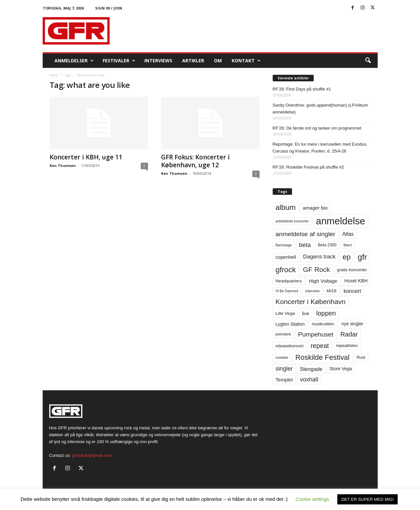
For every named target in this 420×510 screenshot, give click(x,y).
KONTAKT (246, 61)
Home (54, 75)
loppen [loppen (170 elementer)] (326, 313)
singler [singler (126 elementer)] (284, 369)
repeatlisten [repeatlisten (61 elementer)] (347, 346)
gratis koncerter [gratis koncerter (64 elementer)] (352, 270)
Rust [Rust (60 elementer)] (361, 357)
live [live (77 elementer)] (306, 314)
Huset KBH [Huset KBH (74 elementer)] (356, 281)
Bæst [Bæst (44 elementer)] (348, 245)
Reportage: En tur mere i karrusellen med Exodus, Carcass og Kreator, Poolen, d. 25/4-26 (320, 148)
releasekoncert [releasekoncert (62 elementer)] (290, 346)
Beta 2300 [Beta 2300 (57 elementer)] (327, 245)
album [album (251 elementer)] (286, 207)
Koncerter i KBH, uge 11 (86, 157)
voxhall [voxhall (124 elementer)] (309, 379)
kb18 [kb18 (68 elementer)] (332, 291)
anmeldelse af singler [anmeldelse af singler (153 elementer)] (305, 234)
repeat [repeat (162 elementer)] (320, 346)
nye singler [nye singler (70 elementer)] (353, 324)
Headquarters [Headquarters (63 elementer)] (289, 281)
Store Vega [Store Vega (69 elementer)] (341, 369)
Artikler (193, 61)
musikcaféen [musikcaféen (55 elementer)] (323, 324)
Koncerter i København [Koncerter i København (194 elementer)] (311, 302)
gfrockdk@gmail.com (92, 455)
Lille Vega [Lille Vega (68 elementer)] (285, 313)
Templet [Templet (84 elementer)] (284, 380)
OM (218, 61)
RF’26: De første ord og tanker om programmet (317, 128)
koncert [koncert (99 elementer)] (352, 291)
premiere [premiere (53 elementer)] (283, 334)
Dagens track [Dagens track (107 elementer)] (319, 257)
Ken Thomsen (63, 165)
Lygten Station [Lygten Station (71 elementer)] (290, 324)
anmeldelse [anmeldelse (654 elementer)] (341, 221)
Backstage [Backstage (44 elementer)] (284, 245)
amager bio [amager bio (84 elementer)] (315, 208)
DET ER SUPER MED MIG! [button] (367, 499)
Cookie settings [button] (313, 499)
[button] (368, 61)
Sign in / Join (109, 8)
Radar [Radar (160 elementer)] (349, 334)
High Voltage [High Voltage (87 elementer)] (323, 281)
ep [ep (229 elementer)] (346, 257)
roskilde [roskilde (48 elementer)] (282, 357)
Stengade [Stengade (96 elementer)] (311, 369)
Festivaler (119, 61)
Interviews (158, 61)
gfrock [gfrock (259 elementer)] (286, 270)
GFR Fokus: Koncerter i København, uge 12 (195, 161)
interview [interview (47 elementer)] (312, 291)
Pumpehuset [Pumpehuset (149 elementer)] (315, 334)
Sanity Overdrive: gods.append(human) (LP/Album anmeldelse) (320, 109)
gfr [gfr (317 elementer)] (362, 257)
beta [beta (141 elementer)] (305, 245)
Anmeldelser (74, 61)
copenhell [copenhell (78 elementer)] (286, 257)
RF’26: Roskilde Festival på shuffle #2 (308, 167)
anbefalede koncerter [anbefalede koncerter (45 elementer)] (292, 221)
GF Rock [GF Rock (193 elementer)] (316, 269)
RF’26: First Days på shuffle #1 (302, 89)
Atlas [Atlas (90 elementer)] (348, 234)
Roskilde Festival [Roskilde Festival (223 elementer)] (322, 357)
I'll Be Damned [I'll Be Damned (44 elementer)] (287, 291)
